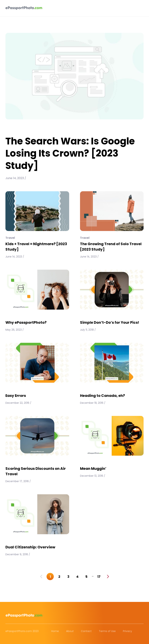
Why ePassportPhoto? (26, 322)
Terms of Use (107, 631)
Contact (86, 631)
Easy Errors (16, 396)
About (70, 631)
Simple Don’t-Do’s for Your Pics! (110, 322)
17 (99, 577)
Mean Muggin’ (93, 469)
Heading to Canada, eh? (102, 396)
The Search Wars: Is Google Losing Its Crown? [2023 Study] (70, 153)
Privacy (127, 631)
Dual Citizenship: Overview (30, 547)
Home (55, 631)
